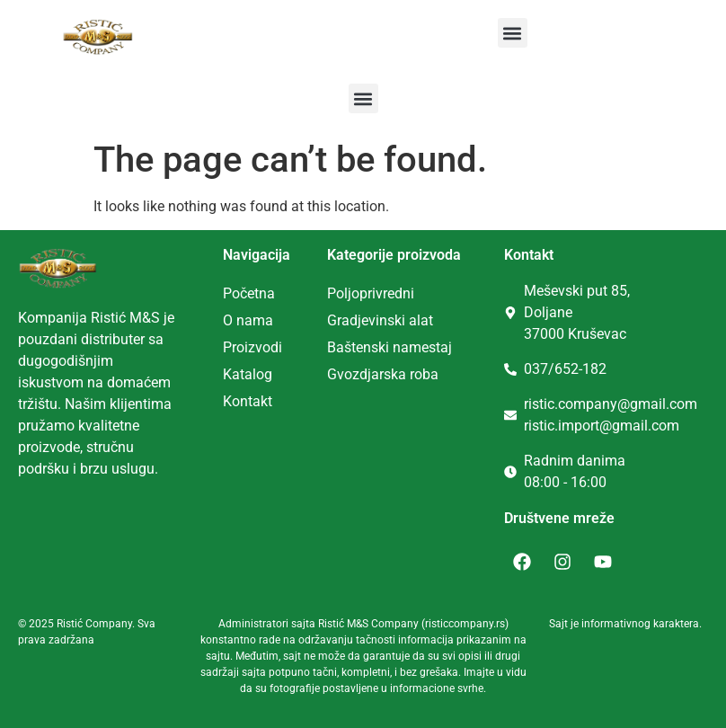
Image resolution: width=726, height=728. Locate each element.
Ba (336, 347)
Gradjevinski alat (380, 320)
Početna (249, 293)
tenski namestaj (402, 347)
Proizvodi (252, 347)
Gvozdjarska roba (383, 374)
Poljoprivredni (371, 293)
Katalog (248, 374)
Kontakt (248, 401)
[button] (513, 33)
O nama (248, 320)
